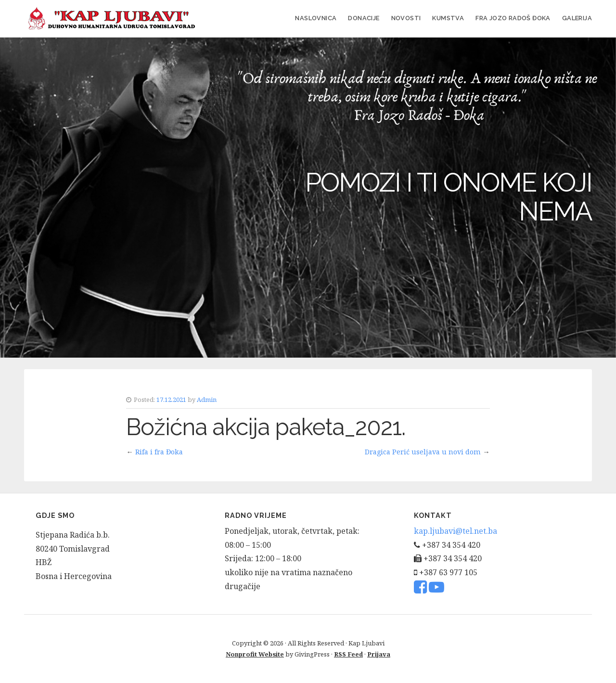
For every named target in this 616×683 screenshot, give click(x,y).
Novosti (406, 18)
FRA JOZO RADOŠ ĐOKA (513, 18)
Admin (207, 399)
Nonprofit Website (255, 654)
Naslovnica (316, 18)
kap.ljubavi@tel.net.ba (456, 531)
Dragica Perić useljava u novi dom (423, 452)
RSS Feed (348, 654)
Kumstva (448, 18)
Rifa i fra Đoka (159, 452)
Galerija (577, 18)
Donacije (364, 18)
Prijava (379, 654)
